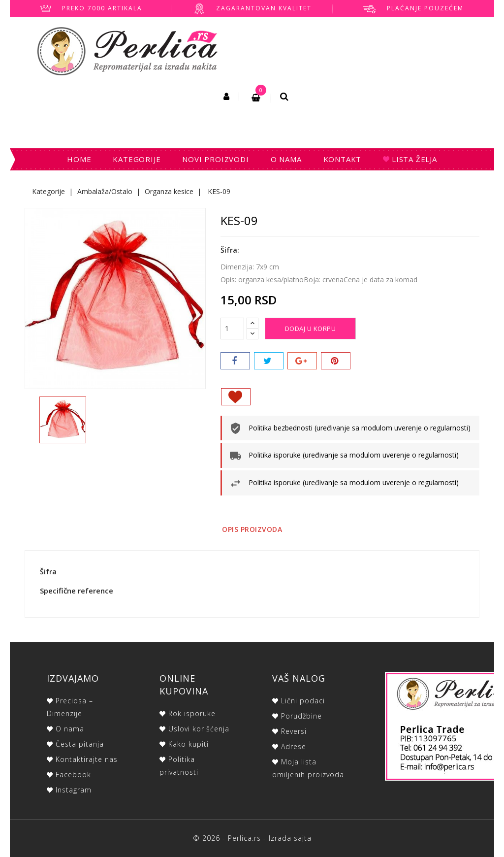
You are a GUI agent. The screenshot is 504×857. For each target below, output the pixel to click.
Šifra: (230, 250)
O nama (286, 159)
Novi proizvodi (215, 159)
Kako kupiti (189, 744)
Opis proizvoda (252, 529)
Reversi (294, 731)
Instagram (74, 790)
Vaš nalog (299, 678)
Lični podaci (303, 701)
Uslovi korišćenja (199, 729)
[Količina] (232, 329)
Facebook (73, 775)
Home (79, 159)
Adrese (294, 746)
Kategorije (137, 159)
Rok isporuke (192, 713)
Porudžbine (301, 716)
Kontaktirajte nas (87, 759)
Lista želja (413, 159)
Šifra (48, 572)
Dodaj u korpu (311, 329)
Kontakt (343, 159)
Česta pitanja (80, 744)
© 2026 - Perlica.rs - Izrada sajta (252, 838)
